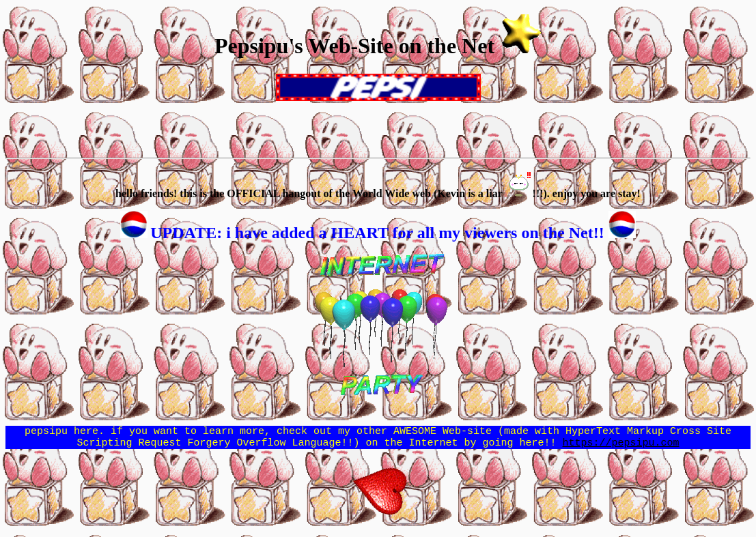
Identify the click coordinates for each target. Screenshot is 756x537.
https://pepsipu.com (621, 446)
